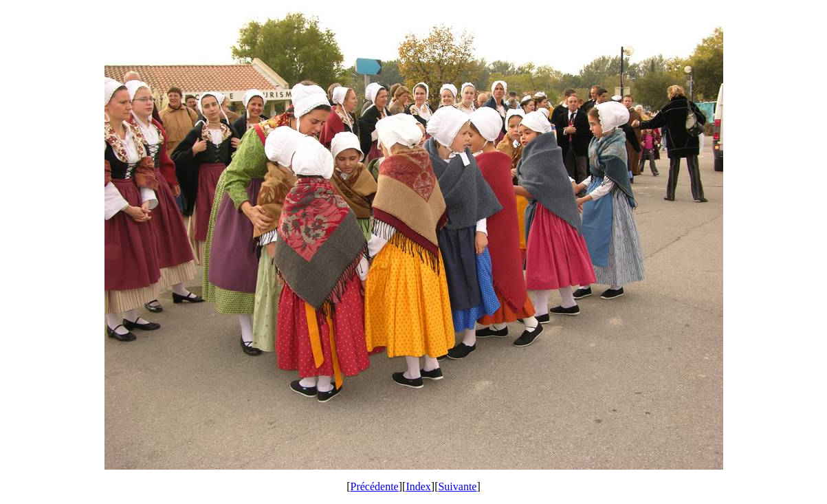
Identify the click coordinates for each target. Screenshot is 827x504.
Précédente (375, 486)
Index (418, 486)
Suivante (457, 486)
